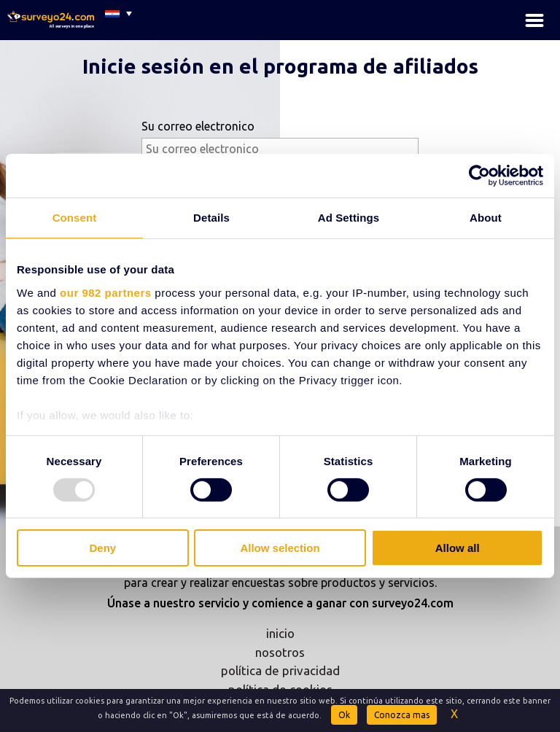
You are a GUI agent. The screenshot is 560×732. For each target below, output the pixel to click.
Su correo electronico (198, 126)
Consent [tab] (75, 218)
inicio (280, 633)
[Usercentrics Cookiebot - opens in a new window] (479, 176)
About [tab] (486, 218)
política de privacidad (280, 670)
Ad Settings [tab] (349, 218)
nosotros (280, 652)
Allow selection (280, 548)
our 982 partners (106, 292)
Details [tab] (211, 218)
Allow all (458, 548)
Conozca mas (402, 715)
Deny (102, 548)
